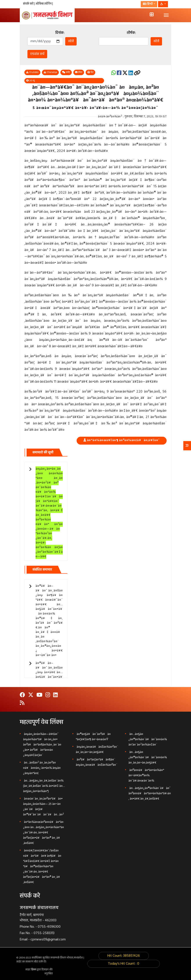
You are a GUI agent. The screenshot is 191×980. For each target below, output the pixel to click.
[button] (163, 4)
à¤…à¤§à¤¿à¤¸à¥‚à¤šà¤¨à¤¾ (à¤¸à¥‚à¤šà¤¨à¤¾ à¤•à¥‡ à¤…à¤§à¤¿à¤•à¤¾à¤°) (44, 786)
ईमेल (79, 72)
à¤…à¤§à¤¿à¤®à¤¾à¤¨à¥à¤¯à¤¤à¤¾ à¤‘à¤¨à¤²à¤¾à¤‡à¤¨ (148, 739)
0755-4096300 (49, 927)
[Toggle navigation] (166, 15)
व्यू (30, 81)
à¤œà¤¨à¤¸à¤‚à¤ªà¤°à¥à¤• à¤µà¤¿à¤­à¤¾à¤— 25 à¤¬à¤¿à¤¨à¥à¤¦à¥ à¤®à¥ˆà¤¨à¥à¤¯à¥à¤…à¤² (43, 807)
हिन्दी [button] (148, 4)
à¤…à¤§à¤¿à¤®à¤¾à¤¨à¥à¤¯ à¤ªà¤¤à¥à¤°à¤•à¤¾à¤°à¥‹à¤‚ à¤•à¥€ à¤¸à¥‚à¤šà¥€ (150, 794)
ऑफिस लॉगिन (44, 4)
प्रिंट (90, 72)
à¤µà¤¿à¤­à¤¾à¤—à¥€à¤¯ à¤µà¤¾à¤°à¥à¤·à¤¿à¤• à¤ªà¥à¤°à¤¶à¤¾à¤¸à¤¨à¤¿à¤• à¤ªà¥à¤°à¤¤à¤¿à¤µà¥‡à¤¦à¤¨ (42, 745)
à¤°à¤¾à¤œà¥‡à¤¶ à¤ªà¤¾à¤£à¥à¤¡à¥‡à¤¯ (123, 440)
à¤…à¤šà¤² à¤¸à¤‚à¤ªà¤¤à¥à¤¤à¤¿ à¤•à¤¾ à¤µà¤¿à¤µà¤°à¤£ (42, 768)
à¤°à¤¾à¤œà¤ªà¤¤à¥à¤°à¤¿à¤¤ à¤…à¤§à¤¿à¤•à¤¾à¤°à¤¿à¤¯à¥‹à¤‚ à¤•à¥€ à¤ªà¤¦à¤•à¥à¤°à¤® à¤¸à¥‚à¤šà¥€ (43, 833)
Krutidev (32, 72)
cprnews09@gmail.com (48, 940)
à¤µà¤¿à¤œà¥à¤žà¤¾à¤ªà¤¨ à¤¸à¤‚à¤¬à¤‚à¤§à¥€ (97, 750)
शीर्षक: (131, 33)
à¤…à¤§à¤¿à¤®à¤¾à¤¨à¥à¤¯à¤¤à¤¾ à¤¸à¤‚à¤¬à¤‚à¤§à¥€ (148, 757)
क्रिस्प (34, 970)
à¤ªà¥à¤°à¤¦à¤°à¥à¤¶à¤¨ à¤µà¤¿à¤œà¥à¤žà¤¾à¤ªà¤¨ (96, 762)
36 (31, 81)
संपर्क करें (29, 4)
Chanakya (50, 72)
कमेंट (66, 72)
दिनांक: (60, 33)
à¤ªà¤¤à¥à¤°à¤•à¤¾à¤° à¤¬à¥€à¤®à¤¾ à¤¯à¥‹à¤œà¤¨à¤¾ (146, 775)
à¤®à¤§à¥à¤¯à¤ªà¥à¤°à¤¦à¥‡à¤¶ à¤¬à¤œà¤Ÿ (93, 737)
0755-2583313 (44, 933)
